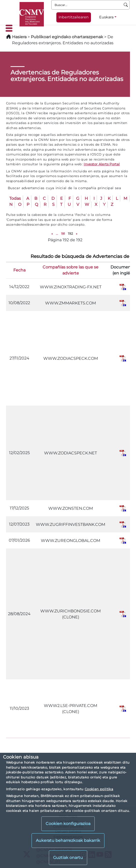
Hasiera (19, 37)
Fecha (19, 270)
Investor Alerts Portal (102, 164)
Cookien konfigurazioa (68, 824)
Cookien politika (99, 789)
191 (63, 234)
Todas (15, 198)
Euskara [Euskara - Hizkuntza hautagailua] (106, 17)
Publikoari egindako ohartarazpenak (67, 37)
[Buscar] (126, 5)
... (57, 234)
